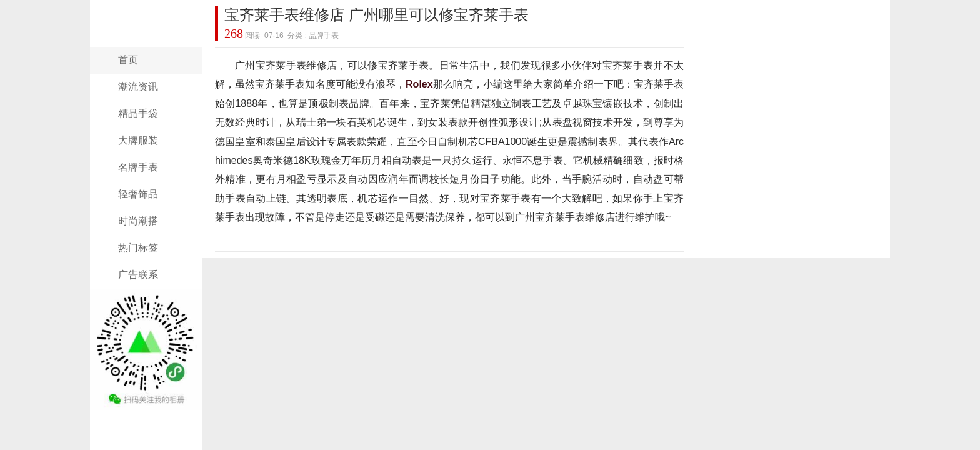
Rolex (419, 84)
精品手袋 (138, 113)
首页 (128, 60)
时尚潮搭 (138, 221)
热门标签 (138, 248)
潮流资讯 (138, 87)
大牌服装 (138, 140)
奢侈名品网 (146, 39)
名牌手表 (138, 167)
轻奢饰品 (138, 194)
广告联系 (138, 275)
